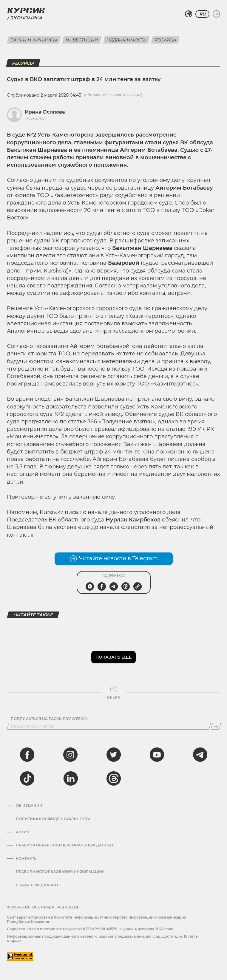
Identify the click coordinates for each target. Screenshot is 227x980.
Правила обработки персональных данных (65, 845)
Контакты (27, 859)
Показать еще (114, 657)
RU (202, 14)
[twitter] (114, 755)
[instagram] (70, 755)
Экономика (26, 18)
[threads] (114, 778)
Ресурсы (165, 40)
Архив (23, 832)
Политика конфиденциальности (53, 819)
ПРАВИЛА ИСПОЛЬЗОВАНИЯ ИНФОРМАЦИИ (60, 872)
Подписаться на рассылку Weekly (49, 719)
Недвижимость (126, 40)
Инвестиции (82, 40)
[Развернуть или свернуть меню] (216, 14)
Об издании (29, 806)
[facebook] (27, 755)
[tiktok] (27, 778)
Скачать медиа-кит (37, 885)
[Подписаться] (216, 726)
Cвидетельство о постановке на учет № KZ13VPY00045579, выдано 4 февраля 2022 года (90, 929)
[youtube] (157, 755)
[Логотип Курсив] (26, 10)
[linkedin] (70, 778)
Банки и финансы (34, 40)
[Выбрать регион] (189, 14)
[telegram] (200, 755)
